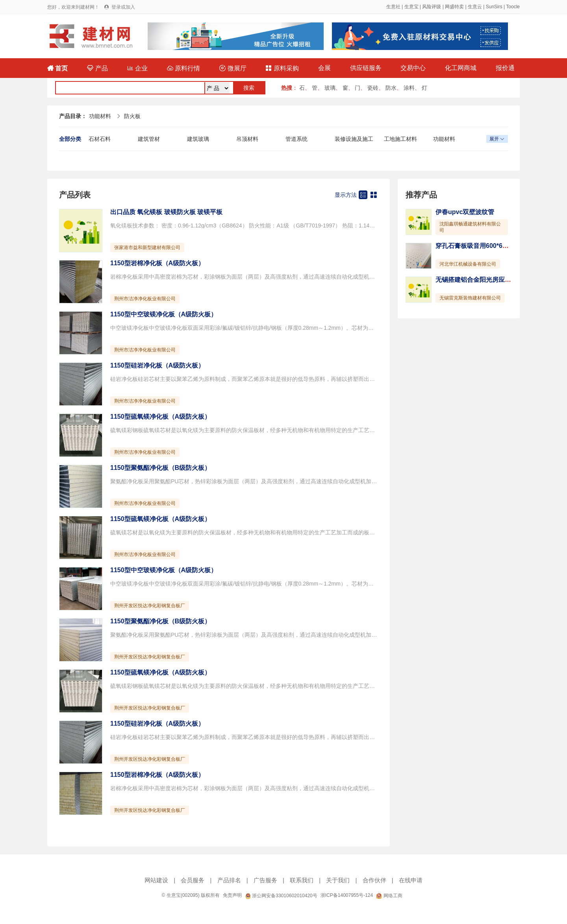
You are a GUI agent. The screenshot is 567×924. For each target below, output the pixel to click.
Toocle (513, 7)
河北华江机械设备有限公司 (468, 264)
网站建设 (156, 880)
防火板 (132, 116)
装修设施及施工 (354, 139)
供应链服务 (366, 68)
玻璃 (330, 88)
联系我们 (302, 880)
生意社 (393, 7)
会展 (324, 68)
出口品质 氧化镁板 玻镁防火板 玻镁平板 (166, 212)
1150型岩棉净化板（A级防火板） (157, 263)
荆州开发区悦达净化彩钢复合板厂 (150, 606)
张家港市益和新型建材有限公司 (147, 248)
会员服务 (193, 880)
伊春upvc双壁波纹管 (465, 212)
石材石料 (100, 139)
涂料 (409, 88)
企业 (137, 68)
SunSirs (494, 7)
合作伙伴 (374, 880)
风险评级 (432, 7)
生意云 (475, 7)
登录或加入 (123, 7)
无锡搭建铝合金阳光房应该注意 (480, 280)
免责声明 (232, 895)
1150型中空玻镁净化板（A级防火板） (164, 314)
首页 (57, 68)
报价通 (505, 68)
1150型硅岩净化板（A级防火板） (157, 365)
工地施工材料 (400, 139)
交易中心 (413, 68)
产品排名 (229, 880)
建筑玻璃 (198, 139)
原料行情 (183, 68)
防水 (391, 88)
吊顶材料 (247, 139)
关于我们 (338, 880)
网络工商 (389, 896)
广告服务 (265, 880)
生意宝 (411, 7)
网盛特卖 (454, 7)
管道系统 (296, 139)
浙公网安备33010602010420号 (281, 896)
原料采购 (282, 68)
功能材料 (100, 116)
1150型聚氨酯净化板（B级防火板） (160, 468)
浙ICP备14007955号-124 (347, 895)
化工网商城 (461, 68)
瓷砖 (373, 88)
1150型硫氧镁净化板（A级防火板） (160, 417)
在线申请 (411, 880)
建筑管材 (149, 139)
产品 (97, 68)
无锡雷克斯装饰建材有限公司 (470, 298)
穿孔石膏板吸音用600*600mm (478, 246)
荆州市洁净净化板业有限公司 (145, 299)
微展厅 (233, 68)
